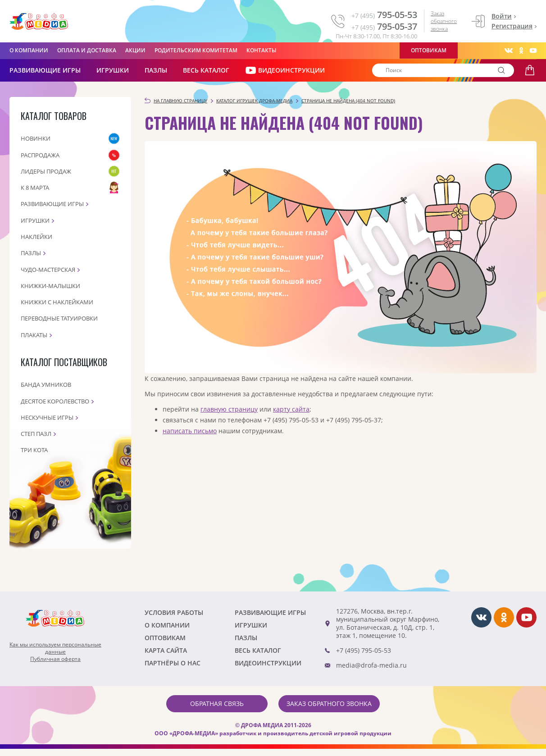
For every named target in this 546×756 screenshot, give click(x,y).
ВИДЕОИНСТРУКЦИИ (285, 70)
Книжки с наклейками (57, 302)
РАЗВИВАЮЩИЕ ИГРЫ (45, 70)
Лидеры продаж (46, 171)
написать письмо (190, 431)
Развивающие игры (52, 204)
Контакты (262, 50)
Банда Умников (46, 385)
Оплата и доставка (87, 50)
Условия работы (174, 612)
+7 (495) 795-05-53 (364, 650)
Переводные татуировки (59, 318)
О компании (29, 50)
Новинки (36, 138)
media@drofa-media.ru (371, 665)
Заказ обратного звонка (444, 21)
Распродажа (40, 155)
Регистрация (512, 26)
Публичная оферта (55, 659)
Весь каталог (206, 70)
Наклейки (36, 237)
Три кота (34, 450)
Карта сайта (166, 650)
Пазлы (156, 70)
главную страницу (229, 409)
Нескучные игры (47, 417)
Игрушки (113, 70)
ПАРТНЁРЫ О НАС (173, 663)
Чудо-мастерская (48, 270)
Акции (135, 50)
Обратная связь (217, 703)
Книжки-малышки (50, 286)
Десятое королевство (55, 401)
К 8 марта (35, 188)
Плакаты (34, 335)
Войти (502, 16)
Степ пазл (36, 434)
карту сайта (291, 409)
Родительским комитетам (196, 50)
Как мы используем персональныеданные (55, 648)
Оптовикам (429, 50)
